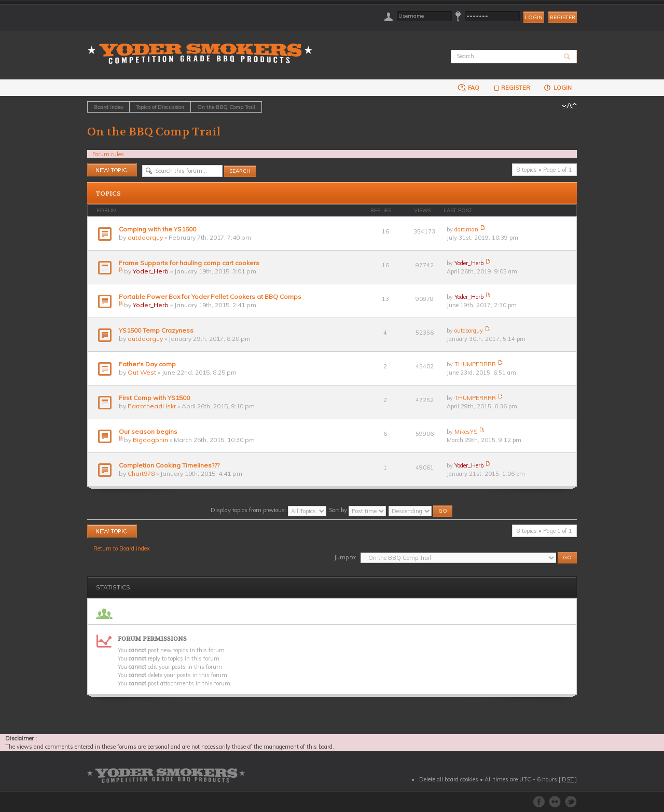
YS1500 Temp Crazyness (156, 330)
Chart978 (141, 473)
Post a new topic (112, 170)
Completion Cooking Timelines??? (169, 465)
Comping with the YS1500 (157, 229)
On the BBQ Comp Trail (226, 107)
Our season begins (148, 431)
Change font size (569, 106)
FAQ (468, 87)
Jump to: (345, 557)
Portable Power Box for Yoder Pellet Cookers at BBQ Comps (210, 297)
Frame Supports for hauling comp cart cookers (189, 263)
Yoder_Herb (151, 271)
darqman (466, 229)
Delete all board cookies (449, 779)
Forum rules (108, 154)
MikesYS (466, 432)
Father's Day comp (147, 364)
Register (563, 17)
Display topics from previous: (268, 510)
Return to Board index (122, 548)
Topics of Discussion (160, 107)
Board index (108, 107)
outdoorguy (145, 237)
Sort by (357, 510)
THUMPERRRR (475, 364)
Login (557, 87)
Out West (142, 372)
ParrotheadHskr (152, 406)
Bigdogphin (150, 440)
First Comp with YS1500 (154, 398)
